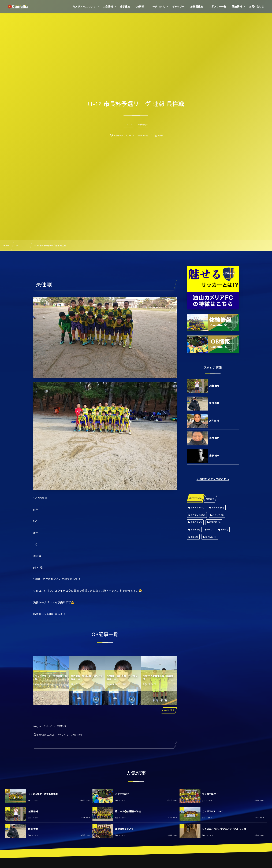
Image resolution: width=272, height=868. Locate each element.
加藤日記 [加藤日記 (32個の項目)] (218, 507)
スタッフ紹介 (122, 794)
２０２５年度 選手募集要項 (43, 794)
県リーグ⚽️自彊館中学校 (128, 811)
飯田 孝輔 (214, 403)
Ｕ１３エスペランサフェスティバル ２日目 (224, 829)
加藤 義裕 (214, 386)
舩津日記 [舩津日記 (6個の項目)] (215, 522)
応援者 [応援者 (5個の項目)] (195, 529)
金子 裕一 (214, 456)
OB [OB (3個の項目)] (210, 529)
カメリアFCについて (213, 811)
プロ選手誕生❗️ (210, 794)
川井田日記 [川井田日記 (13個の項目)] (198, 515)
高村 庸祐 (214, 438)
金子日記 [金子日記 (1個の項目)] (211, 537)
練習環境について (124, 829)
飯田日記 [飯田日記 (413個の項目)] (198, 507)
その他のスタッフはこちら (213, 479)
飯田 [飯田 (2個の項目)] (224, 529)
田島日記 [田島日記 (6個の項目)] (196, 522)
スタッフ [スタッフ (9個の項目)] (218, 515)
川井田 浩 (214, 421)
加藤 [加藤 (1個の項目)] (194, 537)
